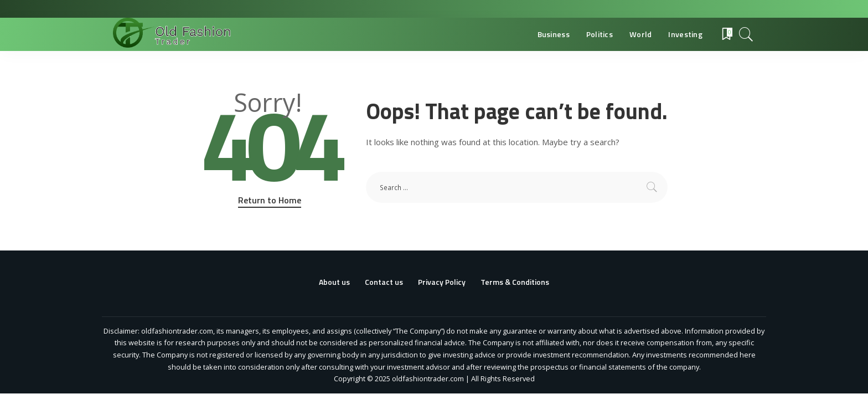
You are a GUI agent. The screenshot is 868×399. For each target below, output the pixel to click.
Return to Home (270, 200)
